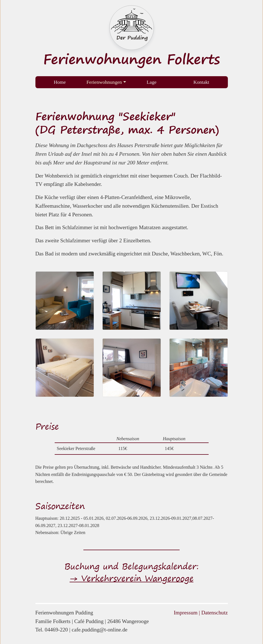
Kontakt (202, 82)
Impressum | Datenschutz (201, 613)
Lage (152, 82)
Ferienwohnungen (104, 82)
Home (60, 82)
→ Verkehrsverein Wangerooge (132, 578)
